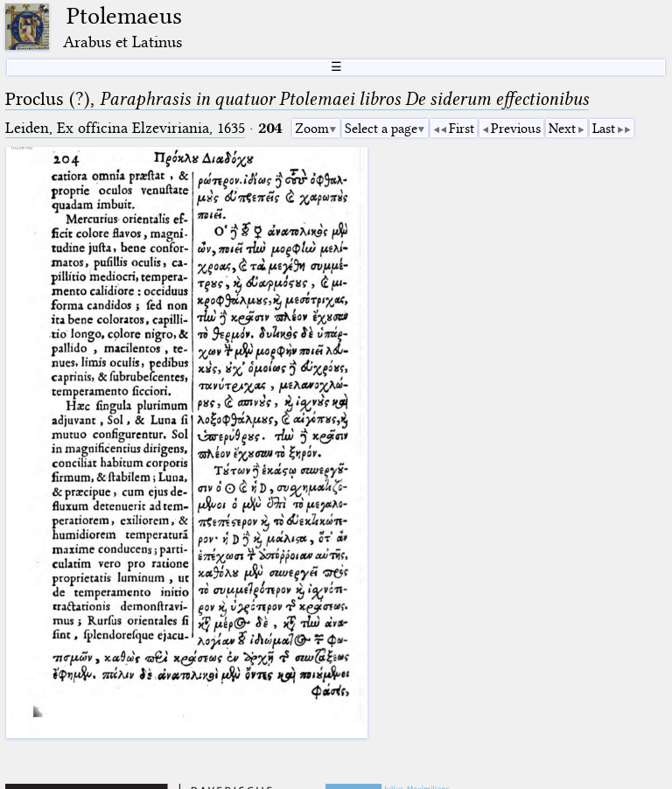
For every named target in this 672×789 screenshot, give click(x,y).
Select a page (381, 129)
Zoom (312, 129)
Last (604, 129)
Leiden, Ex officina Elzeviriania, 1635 (125, 128)
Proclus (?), (297, 99)
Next (562, 129)
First (462, 129)
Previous (516, 129)
